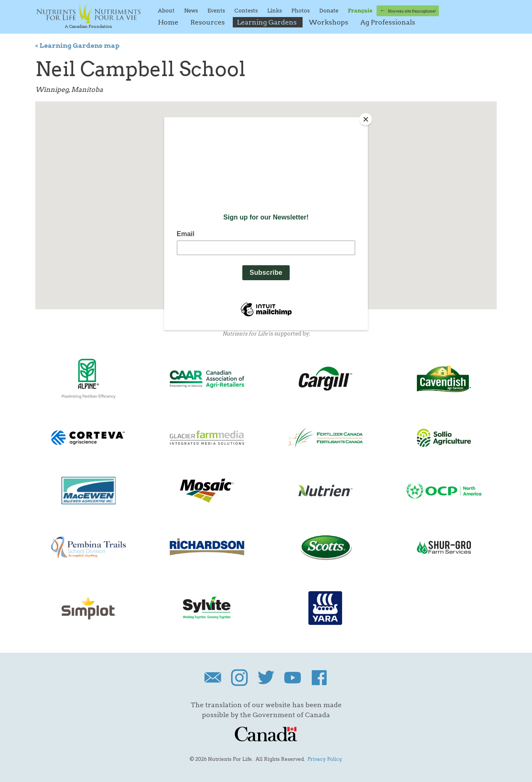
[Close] (366, 119)
